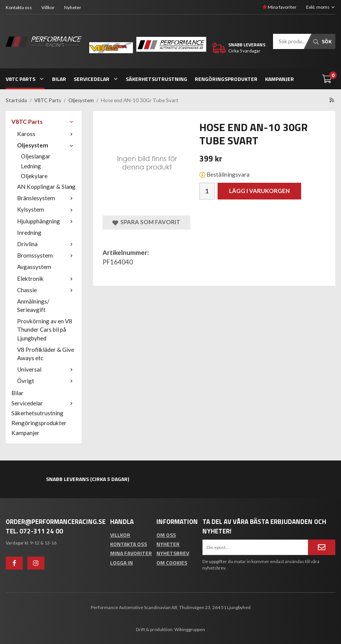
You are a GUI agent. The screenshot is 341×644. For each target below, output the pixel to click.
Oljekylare (34, 176)
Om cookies (172, 563)
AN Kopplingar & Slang (47, 187)
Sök (322, 41)
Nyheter (73, 7)
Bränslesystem (47, 198)
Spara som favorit (146, 222)
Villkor (48, 7)
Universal (47, 369)
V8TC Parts (25, 79)
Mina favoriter (279, 7)
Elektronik (47, 278)
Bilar (59, 79)
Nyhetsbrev (173, 553)
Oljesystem (47, 145)
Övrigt (47, 381)
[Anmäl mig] (322, 547)
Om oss (166, 535)
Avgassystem (34, 267)
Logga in (122, 563)
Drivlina (47, 244)
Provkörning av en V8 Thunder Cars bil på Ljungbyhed (45, 329)
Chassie (47, 290)
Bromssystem (47, 255)
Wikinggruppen (190, 629)
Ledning (31, 166)
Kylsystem (47, 209)
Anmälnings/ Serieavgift (33, 305)
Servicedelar (96, 79)
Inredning (29, 233)
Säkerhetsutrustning (156, 79)
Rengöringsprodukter (226, 79)
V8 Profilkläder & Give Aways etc (46, 354)
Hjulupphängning (47, 221)
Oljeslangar (36, 156)
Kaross (47, 134)
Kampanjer (279, 79)
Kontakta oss (19, 7)
